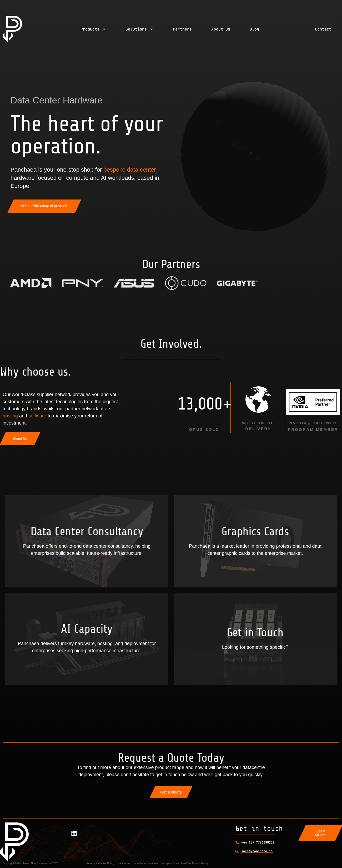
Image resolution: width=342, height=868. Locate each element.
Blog (254, 29)
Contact (323, 29)
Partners (182, 29)
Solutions (139, 29)
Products (93, 29)
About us (221, 29)
